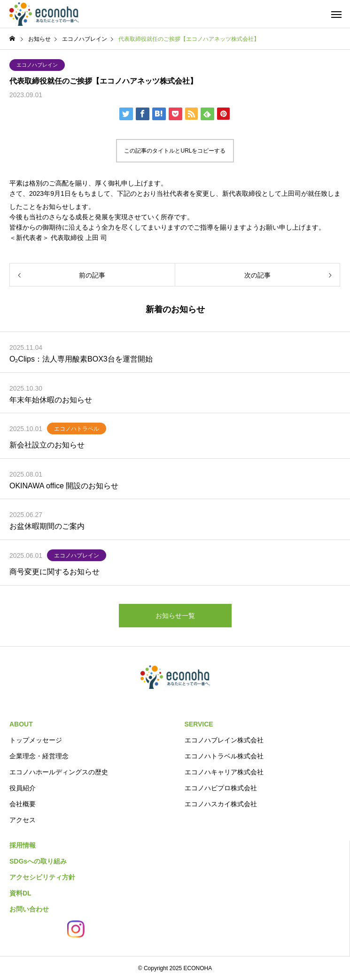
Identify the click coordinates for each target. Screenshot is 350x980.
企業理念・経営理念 (39, 756)
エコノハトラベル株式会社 (224, 756)
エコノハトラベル (77, 429)
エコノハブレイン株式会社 (224, 740)
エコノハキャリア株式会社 (224, 772)
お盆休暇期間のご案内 (47, 526)
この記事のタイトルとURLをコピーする (175, 151)
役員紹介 (23, 788)
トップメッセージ (36, 740)
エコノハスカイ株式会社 (221, 804)
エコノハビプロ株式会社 (221, 788)
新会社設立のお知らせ (47, 445)
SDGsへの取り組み (38, 861)
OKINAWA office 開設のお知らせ (64, 486)
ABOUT (21, 724)
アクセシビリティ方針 (42, 877)
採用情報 (23, 845)
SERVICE (199, 724)
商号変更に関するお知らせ (54, 572)
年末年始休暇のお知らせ (51, 400)
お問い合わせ (29, 909)
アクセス (23, 820)
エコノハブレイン (37, 65)
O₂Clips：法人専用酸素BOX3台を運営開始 (81, 359)
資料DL (20, 893)
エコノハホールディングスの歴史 (59, 772)
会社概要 (23, 804)
